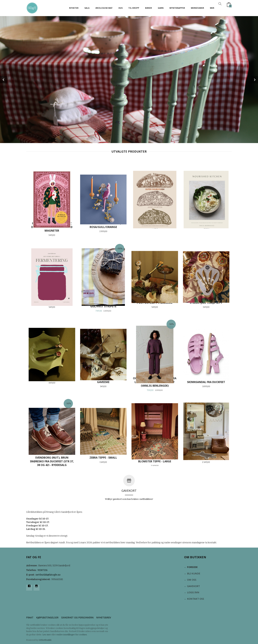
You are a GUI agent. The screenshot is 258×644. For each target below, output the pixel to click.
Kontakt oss (196, 599)
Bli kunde (194, 573)
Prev (4, 80)
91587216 (43, 570)
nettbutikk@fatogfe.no (48, 575)
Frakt (30, 617)
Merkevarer (197, 8)
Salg (87, 8)
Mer (212, 8)
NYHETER (74, 8)
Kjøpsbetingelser (47, 617)
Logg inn (193, 592)
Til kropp (134, 8)
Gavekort (193, 586)
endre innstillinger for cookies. (72, 635)
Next (254, 80)
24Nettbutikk (45, 640)
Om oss (192, 580)
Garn (161, 8)
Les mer (47, 635)
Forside (192, 567)
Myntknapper (177, 8)
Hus (121, 8)
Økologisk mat (104, 8)
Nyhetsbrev (104, 617)
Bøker (148, 8)
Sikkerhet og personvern (77, 617)
